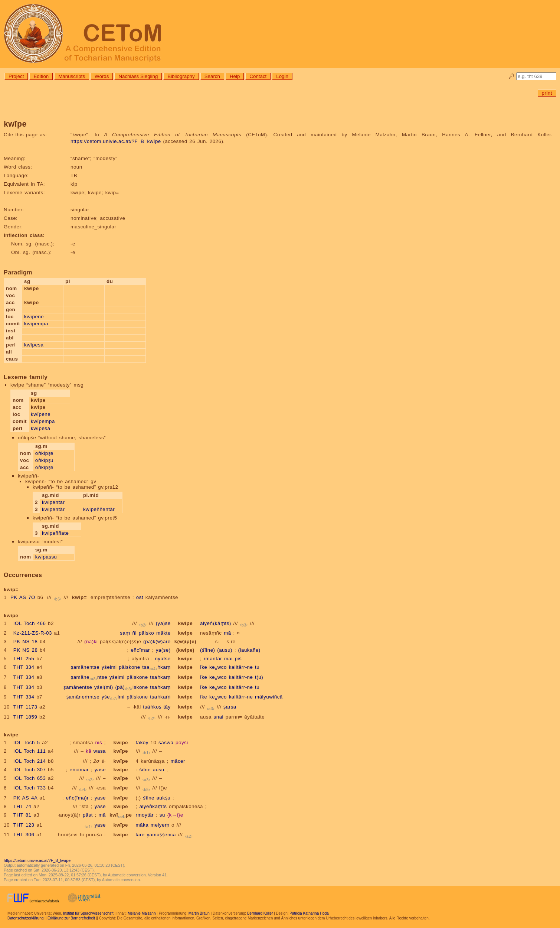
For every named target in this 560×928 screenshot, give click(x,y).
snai (219, 717)
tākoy (142, 743)
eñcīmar (140, 650)
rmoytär (145, 815)
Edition (41, 76)
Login (282, 76)
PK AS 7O (23, 597)
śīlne (145, 770)
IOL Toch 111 (30, 751)
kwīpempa (36, 324)
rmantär (213, 659)
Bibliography (181, 76)
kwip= (79, 597)
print (547, 93)
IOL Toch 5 (27, 743)
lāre (140, 835)
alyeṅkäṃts (153, 806)
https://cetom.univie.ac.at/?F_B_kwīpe (116, 141)
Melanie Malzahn (142, 913)
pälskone (129, 667)
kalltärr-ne (241, 667)
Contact (258, 76)
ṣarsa (230, 707)
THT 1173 (25, 707)
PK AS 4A (25, 798)
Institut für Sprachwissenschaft (88, 913)
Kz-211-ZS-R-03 (33, 633)
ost (140, 597)
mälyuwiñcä (269, 697)
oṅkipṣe (44, 453)
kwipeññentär (99, 509)
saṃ (125, 633)
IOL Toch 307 (30, 770)
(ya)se (163, 623)
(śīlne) (208, 650)
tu (257, 667)
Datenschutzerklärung (25, 918)
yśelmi (109, 667)
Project (16, 76)
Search (212, 76)
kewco (218, 667)
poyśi (182, 743)
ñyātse (163, 659)
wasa (100, 751)
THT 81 (22, 815)
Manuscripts (72, 76)
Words (102, 76)
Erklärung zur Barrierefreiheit (71, 918)
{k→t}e (175, 815)
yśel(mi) (104, 687)
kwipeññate (55, 533)
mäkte (163, 633)
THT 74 (22, 806)
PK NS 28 (26, 650)
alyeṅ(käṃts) (216, 623)
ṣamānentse (85, 667)
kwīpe (121, 743)
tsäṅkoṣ (152, 707)
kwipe (186, 623)
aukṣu (163, 798)
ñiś (99, 743)
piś (238, 659)
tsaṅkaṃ (156, 667)
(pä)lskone (131, 687)
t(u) (259, 677)
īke (204, 667)
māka (142, 825)
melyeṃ (160, 825)
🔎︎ (512, 76)
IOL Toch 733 (30, 788)
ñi (135, 633)
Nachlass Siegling (138, 76)
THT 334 (24, 667)
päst (88, 815)
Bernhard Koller (260, 913)
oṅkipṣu (44, 460)
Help (235, 76)
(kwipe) (185, 650)
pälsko (147, 633)
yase (100, 770)
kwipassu (46, 557)
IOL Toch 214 (30, 761)
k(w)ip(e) (185, 642)
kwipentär (53, 509)
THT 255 (24, 659)
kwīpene (34, 317)
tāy (167, 707)
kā (89, 751)
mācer (178, 761)
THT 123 (24, 825)
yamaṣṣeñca (161, 835)
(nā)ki (91, 642)
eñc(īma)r (78, 798)
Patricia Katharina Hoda (309, 913)
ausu (159, 770)
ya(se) (163, 650)
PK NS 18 (26, 642)
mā (227, 633)
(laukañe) (249, 650)
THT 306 (24, 835)
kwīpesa (34, 345)
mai (228, 659)
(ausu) (225, 650)
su (162, 815)
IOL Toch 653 (30, 778)
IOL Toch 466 (30, 623)
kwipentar (53, 502)
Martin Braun (199, 913)
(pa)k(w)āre (157, 642)
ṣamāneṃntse (83, 697)
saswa (166, 743)
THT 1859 (25, 717)
